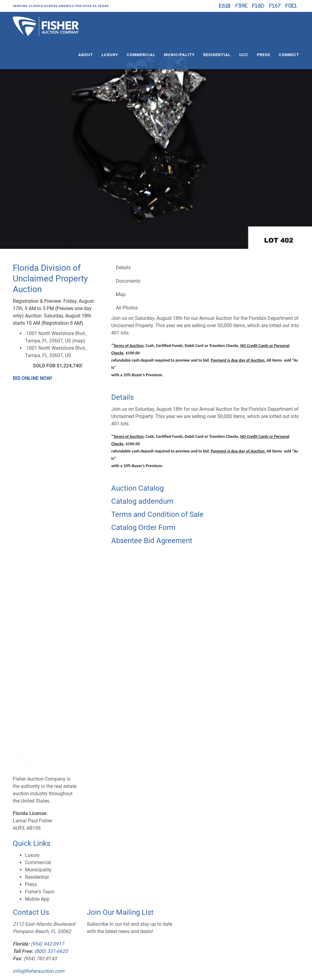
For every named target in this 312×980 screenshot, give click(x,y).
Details (123, 268)
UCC (244, 55)
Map (121, 294)
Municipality (179, 55)
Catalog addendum (142, 501)
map (79, 341)
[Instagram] (258, 6)
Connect (289, 55)
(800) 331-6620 (51, 951)
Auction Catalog (137, 488)
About (86, 55)
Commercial (141, 55)
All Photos (127, 308)
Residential (217, 55)
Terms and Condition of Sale (157, 514)
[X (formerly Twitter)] (225, 6)
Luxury (110, 55)
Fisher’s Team (40, 892)
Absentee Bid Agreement (152, 541)
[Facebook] (241, 6)
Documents (128, 281)
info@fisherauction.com (39, 971)
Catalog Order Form (143, 528)
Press (264, 55)
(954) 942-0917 (47, 944)
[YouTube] (275, 6)
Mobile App (37, 899)
